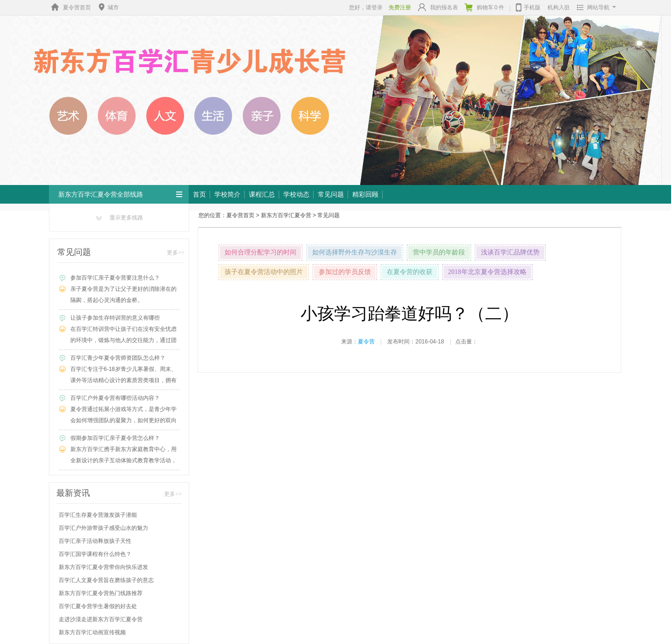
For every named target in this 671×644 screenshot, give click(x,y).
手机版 (528, 7)
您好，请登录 (366, 7)
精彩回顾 (365, 194)
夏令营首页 (70, 7)
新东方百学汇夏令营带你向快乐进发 (103, 567)
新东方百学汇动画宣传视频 (92, 632)
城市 (108, 7)
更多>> (176, 253)
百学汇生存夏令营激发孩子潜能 (98, 515)
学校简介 (227, 194)
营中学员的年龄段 (439, 252)
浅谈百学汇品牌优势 (510, 252)
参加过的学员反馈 (345, 272)
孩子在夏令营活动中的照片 (264, 272)
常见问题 (331, 194)
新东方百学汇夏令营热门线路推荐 (101, 593)
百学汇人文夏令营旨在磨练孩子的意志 (106, 580)
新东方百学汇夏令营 (286, 215)
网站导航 (594, 7)
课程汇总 (262, 194)
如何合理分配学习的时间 (260, 252)
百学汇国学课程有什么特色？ (95, 554)
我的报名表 (438, 7)
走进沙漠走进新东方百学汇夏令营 (101, 619)
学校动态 (296, 194)
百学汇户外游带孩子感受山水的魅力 (103, 528)
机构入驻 (559, 7)
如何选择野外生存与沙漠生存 (355, 252)
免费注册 (400, 7)
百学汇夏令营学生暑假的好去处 (98, 606)
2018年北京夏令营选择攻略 (487, 272)
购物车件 (484, 7)
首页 (199, 194)
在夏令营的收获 (410, 272)
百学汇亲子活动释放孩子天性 (95, 541)
